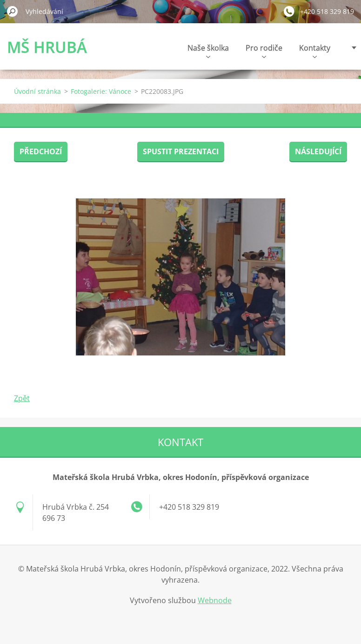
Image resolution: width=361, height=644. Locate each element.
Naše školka (208, 50)
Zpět (22, 398)
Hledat (13, 11)
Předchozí (41, 151)
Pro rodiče (264, 50)
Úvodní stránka (37, 91)
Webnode (215, 600)
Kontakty (315, 50)
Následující (318, 151)
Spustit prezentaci (181, 151)
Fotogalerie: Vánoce (101, 91)
